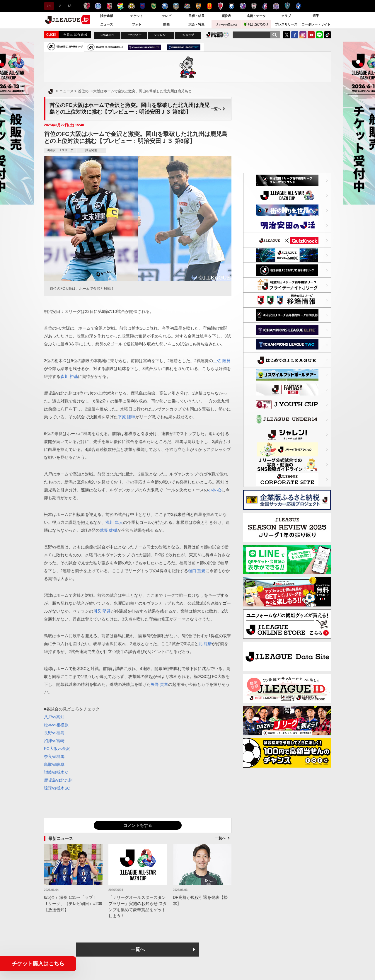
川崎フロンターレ (176, 6)
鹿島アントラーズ (87, 6)
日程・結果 (196, 16)
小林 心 (215, 490)
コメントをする (138, 825)
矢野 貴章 (159, 684)
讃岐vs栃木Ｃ (56, 772)
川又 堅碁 (102, 611)
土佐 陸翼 (222, 361)
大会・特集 (196, 24)
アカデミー (134, 35)
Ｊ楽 (226, 24)
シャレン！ (161, 35)
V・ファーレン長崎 (298, 6)
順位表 (226, 16)
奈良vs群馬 (54, 756)
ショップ (188, 35)
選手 (316, 16)
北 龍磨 (205, 644)
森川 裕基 (69, 376)
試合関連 (91, 150)
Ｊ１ (48, 6)
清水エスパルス (198, 6)
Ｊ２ (58, 6)
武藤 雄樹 (108, 530)
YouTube (311, 35)
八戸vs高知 (54, 717)
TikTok (328, 35)
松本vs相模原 (56, 725)
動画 (166, 24)
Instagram (303, 35)
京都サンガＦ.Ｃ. (220, 6)
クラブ (286, 16)
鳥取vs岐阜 (54, 764)
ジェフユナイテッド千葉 (120, 6)
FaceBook (295, 35)
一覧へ (218, 109)
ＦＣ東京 (143, 6)
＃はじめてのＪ (256, 24)
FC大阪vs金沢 (57, 749)
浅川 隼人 (114, 522)
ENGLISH (107, 35)
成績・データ (256, 16)
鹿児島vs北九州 (58, 780)
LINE (319, 35)
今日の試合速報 (76, 35)
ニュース (107, 24)
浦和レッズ (109, 6)
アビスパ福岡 (287, 6)
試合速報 (107, 16)
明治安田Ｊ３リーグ (60, 150)
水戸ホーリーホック (98, 6)
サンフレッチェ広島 (276, 6)
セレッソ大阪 (243, 6)
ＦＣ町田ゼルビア (165, 6)
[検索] (275, 35)
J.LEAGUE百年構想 (218, 35)
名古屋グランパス (209, 6)
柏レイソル (131, 6)
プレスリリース (286, 24)
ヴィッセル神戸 (254, 6)
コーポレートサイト (316, 24)
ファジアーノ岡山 (265, 6)
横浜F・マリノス (187, 6)
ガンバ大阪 (232, 6)
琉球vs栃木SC (57, 788)
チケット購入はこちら (38, 964)
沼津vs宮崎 (54, 741)
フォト (137, 24)
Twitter (287, 35)
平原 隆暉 (127, 417)
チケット (137, 16)
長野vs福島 (54, 733)
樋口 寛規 (197, 571)
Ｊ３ (69, 6)
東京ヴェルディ (154, 6)
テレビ (167, 16)
